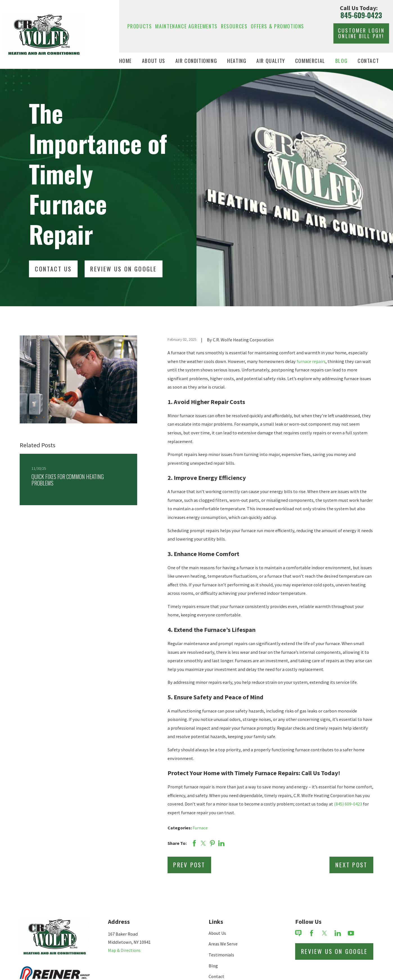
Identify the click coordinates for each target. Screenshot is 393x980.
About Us (217, 933)
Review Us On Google (123, 269)
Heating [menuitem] (237, 61)
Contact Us (53, 269)
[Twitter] (325, 933)
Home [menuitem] (126, 61)
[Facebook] (312, 933)
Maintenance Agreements (186, 26)
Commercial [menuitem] (310, 61)
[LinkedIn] (338, 933)
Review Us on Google (334, 951)
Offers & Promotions (277, 26)
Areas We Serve (223, 944)
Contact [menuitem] (368, 61)
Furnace (200, 828)
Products (140, 26)
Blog (213, 966)
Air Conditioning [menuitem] (196, 61)
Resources (234, 26)
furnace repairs (311, 361)
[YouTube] (351, 933)
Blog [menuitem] (341, 61)
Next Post (351, 865)
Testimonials (221, 955)
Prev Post (189, 865)
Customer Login (361, 33)
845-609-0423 (361, 15)
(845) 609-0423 (348, 804)
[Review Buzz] (298, 933)
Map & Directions (124, 950)
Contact (216, 976)
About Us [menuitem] (154, 61)
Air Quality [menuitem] (271, 61)
